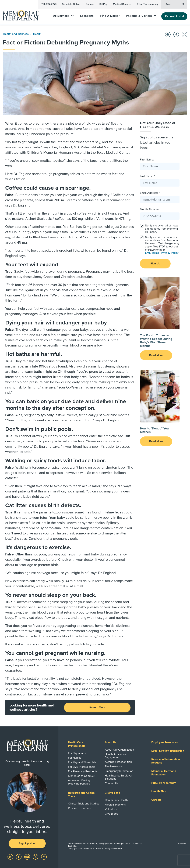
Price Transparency (148, 4)
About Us (111, 742)
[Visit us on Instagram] (44, 857)
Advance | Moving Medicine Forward (79, 782)
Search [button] (175, 4)
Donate (90, 4)
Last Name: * (147, 176)
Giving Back (112, 793)
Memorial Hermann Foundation (164, 773)
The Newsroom (114, 766)
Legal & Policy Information (168, 751)
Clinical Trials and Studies (84, 804)
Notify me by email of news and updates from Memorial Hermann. (162, 229)
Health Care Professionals (77, 744)
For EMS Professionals (82, 767)
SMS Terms (152, 253)
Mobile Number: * (151, 209)
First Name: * (148, 160)
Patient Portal (174, 16)
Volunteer (111, 809)
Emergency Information (119, 771)
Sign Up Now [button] (27, 843)
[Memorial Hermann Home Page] (23, 14)
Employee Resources (165, 742)
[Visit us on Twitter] (36, 857)
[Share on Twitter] (185, 34)
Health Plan (159, 791)
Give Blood (112, 814)
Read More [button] (156, 355)
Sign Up (155, 264)
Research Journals (79, 808)
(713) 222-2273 (49, 4)
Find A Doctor (110, 16)
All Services (63, 16)
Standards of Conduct (81, 776)
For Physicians (77, 753)
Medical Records (122, 4)
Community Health (116, 800)
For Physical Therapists (82, 762)
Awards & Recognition (118, 762)
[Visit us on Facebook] (19, 857)
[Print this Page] (168, 34)
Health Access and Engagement (116, 756)
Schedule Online (71, 4)
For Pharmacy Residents (83, 771)
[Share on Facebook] (176, 34)
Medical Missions (115, 805)
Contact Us (112, 783)
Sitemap (182, 844)
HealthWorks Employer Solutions (119, 777)
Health (37, 34)
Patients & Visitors (141, 16)
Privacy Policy (170, 253)
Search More (97, 708)
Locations (87, 16)
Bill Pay (103, 4)
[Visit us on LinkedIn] (11, 857)
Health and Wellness (16, 34)
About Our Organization (119, 750)
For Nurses (75, 758)
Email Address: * (150, 193)
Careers (156, 800)
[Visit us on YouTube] (27, 857)
